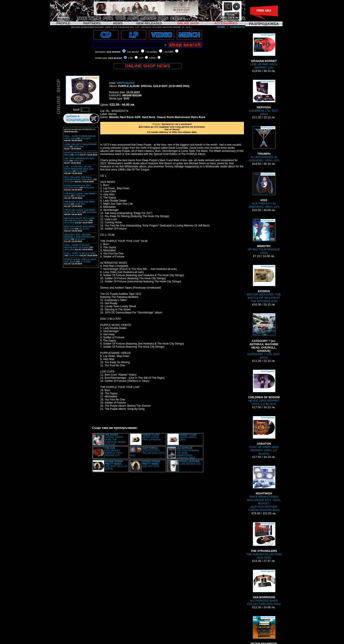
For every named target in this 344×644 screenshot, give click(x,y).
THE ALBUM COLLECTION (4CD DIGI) (264, 541)
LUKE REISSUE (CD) (190, 463)
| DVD (152, 58)
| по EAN (169, 52)
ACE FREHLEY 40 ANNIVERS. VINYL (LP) (264, 190)
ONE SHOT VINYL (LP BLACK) (116, 465)
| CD (130, 58)
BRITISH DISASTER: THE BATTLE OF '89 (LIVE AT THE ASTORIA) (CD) (264, 284)
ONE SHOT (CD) (151, 464)
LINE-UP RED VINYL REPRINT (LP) (264, 51)
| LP (141, 58)
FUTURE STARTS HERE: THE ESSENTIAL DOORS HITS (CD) (115, 440)
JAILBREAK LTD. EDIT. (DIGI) (264, 98)
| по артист (133, 52)
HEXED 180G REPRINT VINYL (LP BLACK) (264, 388)
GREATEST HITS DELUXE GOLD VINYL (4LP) (147, 452)
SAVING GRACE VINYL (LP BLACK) (152, 437)
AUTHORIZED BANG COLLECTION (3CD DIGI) (264, 588)
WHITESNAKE (126, 83)
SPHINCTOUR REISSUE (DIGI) (264, 237)
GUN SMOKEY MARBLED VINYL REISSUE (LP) (114, 452)
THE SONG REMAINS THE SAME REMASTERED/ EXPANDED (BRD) (188, 453)
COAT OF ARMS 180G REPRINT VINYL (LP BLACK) (264, 436)
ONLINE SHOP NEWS (148, 66)
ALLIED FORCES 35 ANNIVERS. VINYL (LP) (264, 144)
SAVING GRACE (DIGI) (188, 437)
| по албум (151, 52)
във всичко (114, 52)
